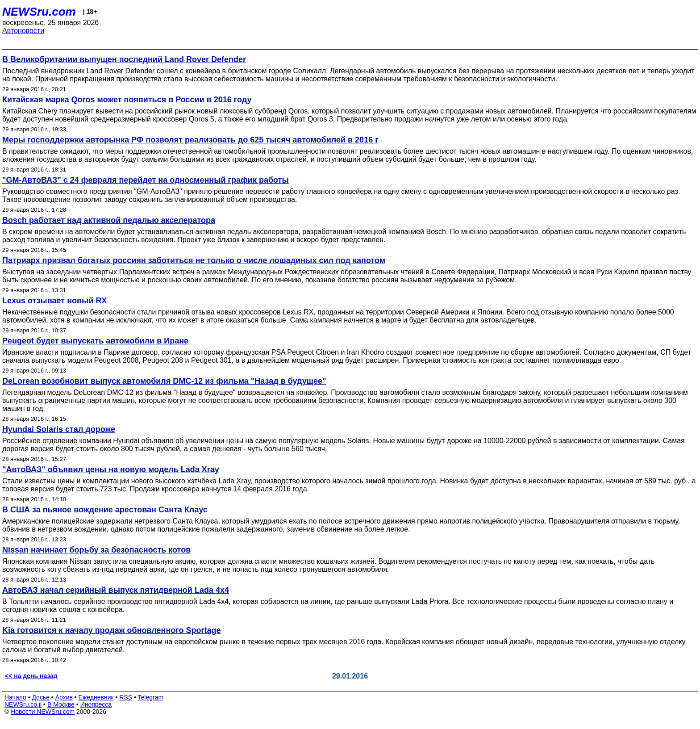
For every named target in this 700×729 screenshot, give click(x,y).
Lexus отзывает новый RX (55, 301)
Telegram (151, 697)
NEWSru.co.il (23, 704)
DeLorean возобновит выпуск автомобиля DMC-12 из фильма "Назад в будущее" (164, 381)
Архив (64, 697)
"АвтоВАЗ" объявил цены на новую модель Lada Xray (111, 469)
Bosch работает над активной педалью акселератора (109, 220)
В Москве (61, 704)
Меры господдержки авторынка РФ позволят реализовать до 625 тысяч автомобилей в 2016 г (190, 140)
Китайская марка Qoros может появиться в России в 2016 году (127, 100)
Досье (41, 697)
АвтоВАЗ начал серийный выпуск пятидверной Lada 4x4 (116, 590)
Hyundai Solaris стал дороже (59, 429)
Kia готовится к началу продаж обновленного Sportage (112, 630)
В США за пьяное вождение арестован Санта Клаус (105, 510)
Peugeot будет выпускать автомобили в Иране (95, 341)
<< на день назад (31, 676)
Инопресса (96, 704)
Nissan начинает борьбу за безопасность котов (96, 550)
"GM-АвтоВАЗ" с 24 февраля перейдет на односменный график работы (146, 180)
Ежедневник (96, 697)
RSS (126, 697)
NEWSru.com (39, 12)
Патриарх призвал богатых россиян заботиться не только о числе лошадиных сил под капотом (194, 260)
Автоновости (23, 31)
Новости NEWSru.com (43, 712)
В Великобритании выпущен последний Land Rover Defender (124, 59)
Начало (15, 697)
